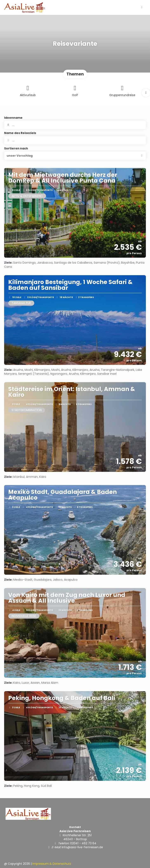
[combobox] (75, 140)
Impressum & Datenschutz (52, 864)
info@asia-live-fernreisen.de (82, 847)
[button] (146, 93)
